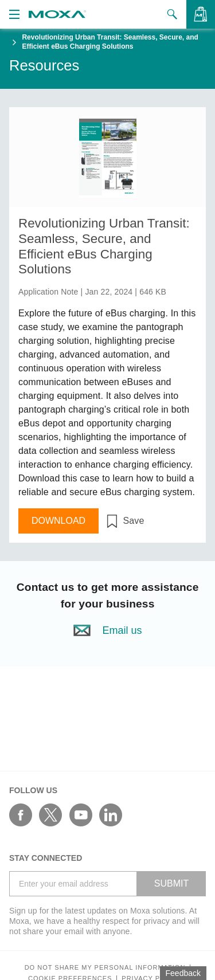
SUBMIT (171, 883)
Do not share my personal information (105, 968)
